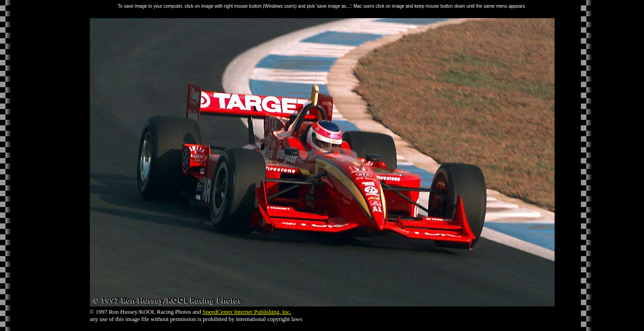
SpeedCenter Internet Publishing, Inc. (247, 312)
